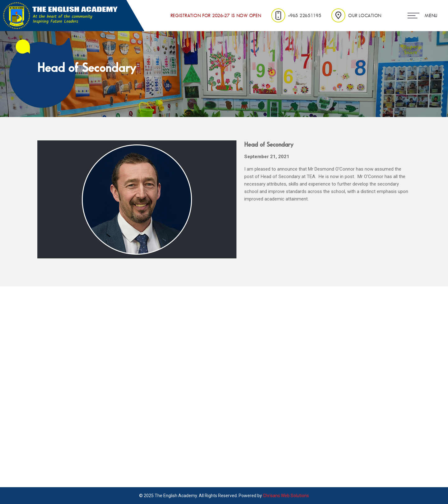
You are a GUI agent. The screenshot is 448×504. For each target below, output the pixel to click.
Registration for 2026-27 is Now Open (216, 16)
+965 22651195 (296, 15)
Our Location (356, 16)
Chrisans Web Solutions (286, 496)
